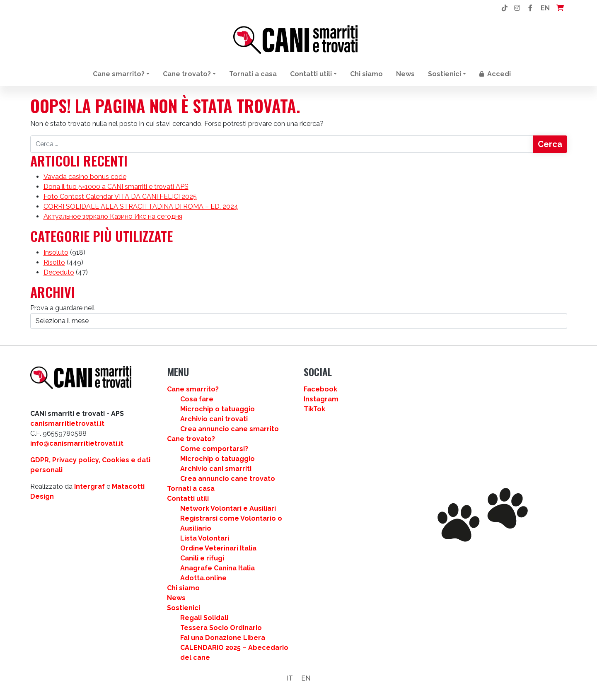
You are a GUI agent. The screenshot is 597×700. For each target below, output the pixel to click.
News (405, 74)
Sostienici (445, 74)
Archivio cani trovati (214, 419)
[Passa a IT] (290, 678)
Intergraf (89, 486)
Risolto (54, 262)
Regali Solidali (204, 618)
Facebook (320, 389)
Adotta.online (203, 578)
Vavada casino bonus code (85, 177)
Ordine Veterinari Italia (218, 548)
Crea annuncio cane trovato (228, 479)
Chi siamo (366, 74)
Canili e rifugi (202, 558)
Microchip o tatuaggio (218, 409)
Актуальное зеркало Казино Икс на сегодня (113, 216)
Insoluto (56, 252)
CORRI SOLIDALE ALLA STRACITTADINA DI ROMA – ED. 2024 (141, 206)
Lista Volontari (205, 538)
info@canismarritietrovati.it (77, 443)
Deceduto (59, 272)
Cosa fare (197, 399)
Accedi (495, 74)
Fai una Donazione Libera (223, 638)
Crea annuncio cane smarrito (230, 429)
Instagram (321, 399)
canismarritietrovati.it (67, 424)
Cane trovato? (187, 74)
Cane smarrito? (119, 74)
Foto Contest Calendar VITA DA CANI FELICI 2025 (120, 197)
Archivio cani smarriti (216, 469)
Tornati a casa (253, 74)
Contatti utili (311, 74)
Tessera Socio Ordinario (221, 628)
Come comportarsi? (214, 449)
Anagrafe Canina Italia (218, 568)
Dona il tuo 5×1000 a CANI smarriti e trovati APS (116, 187)
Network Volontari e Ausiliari (228, 508)
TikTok (314, 409)
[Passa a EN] (306, 678)
